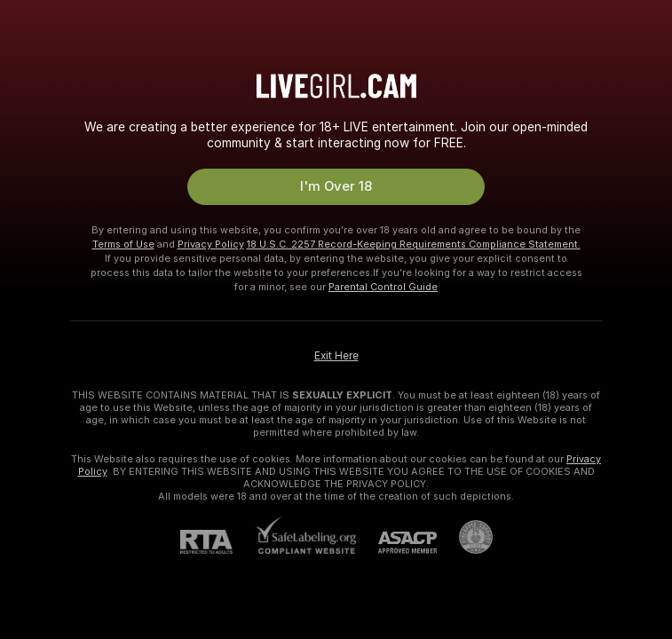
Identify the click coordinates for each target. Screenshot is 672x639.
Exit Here (336, 356)
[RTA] (217, 542)
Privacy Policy (211, 244)
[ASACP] (396, 543)
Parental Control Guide (383, 287)
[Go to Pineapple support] (465, 537)
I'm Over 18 (336, 186)
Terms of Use (123, 244)
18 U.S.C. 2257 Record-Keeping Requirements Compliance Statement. (414, 244)
